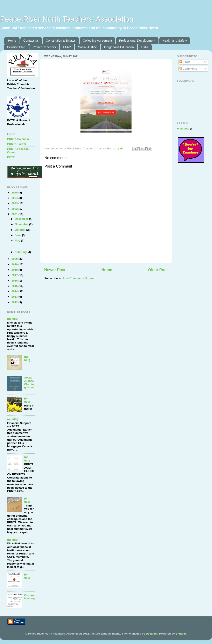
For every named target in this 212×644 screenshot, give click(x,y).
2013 (15, 297)
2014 (15, 291)
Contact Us (31, 40)
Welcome (183, 129)
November (22, 224)
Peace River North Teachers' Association (67, 19)
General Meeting (29, 597)
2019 (15, 264)
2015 (15, 286)
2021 (15, 214)
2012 (15, 302)
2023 (15, 203)
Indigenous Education (119, 47)
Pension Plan (16, 47)
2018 (15, 270)
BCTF (11, 157)
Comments (188, 69)
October (21, 230)
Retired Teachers (44, 47)
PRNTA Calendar (18, 139)
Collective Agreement (97, 40)
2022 (15, 209)
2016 (15, 281)
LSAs (145, 47)
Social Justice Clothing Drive (29, 383)
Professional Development (137, 40)
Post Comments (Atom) (78, 278)
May (18, 240)
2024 (15, 198)
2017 (15, 275)
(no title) (13, 319)
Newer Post (55, 270)
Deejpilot (152, 634)
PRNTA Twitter (17, 144)
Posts (185, 62)
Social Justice (87, 47)
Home (12, 40)
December (22, 219)
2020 (15, 259)
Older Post (158, 270)
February (21, 252)
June (18, 235)
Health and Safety (175, 40)
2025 (15, 193)
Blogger (181, 634)
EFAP (67, 47)
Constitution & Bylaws (61, 40)
